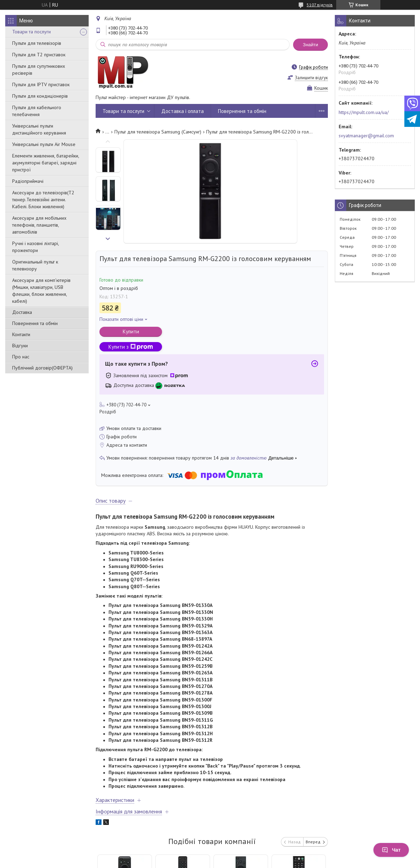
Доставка (22, 312)
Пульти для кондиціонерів (40, 96)
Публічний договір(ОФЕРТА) (42, 368)
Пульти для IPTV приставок (41, 84)
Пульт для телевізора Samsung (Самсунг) (158, 132)
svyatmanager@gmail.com (366, 136)
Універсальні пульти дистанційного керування (39, 129)
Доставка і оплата (183, 111)
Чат (391, 850)
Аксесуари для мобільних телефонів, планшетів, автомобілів (39, 225)
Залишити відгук (311, 78)
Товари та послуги (31, 32)
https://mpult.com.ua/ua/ (364, 112)
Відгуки (20, 346)
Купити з (131, 347)
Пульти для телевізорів (37, 43)
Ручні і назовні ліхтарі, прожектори (35, 247)
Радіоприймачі (28, 181)
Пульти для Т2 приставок (39, 55)
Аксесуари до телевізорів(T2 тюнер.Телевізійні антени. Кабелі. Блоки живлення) (43, 200)
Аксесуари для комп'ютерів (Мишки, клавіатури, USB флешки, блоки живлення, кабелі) (41, 291)
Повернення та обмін (35, 323)
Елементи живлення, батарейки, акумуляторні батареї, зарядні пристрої (46, 163)
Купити (131, 331)
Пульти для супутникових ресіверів (39, 70)
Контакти (21, 334)
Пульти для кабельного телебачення (37, 111)
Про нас (21, 357)
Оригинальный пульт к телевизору (35, 265)
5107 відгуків (320, 5)
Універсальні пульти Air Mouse (44, 144)
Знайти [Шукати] (310, 45)
